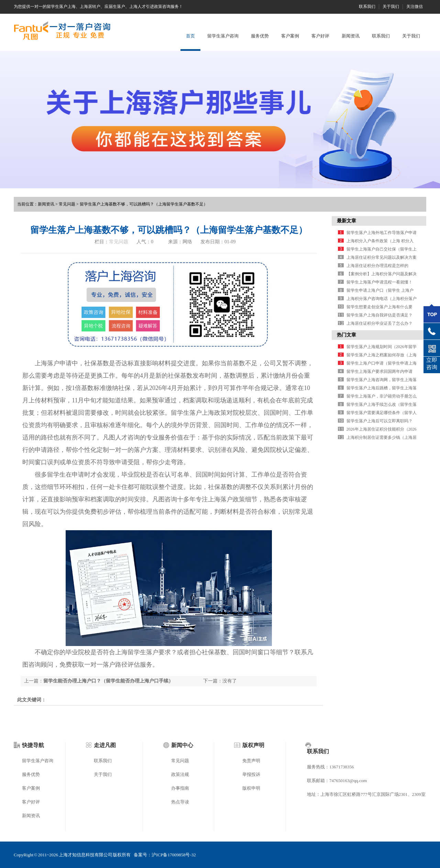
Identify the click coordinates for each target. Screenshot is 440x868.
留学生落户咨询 (223, 36)
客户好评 (320, 36)
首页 (190, 36)
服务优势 (260, 36)
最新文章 (346, 221)
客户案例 (290, 36)
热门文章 (346, 335)
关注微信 (415, 7)
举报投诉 (251, 774)
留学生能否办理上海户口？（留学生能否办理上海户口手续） (108, 681)
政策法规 (180, 774)
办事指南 (180, 788)
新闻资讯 (351, 36)
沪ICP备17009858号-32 (174, 855)
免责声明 (251, 761)
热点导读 (180, 802)
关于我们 (391, 7)
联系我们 (367, 7)
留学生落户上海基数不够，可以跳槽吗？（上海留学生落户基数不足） (144, 204)
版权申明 (251, 788)
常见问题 (67, 204)
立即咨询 (432, 364)
